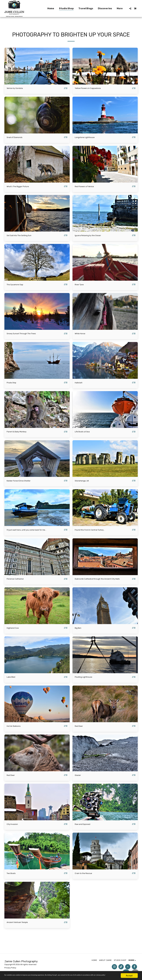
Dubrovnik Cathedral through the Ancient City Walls (103, 581)
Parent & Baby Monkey (19, 433)
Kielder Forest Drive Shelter (21, 482)
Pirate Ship (12, 384)
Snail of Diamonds (16, 137)
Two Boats (12, 876)
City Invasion (14, 827)
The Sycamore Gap (17, 285)
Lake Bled (12, 679)
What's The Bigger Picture (21, 187)
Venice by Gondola (16, 88)
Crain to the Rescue (85, 876)
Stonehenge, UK (83, 482)
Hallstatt (79, 384)
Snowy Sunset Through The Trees (25, 334)
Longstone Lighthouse (87, 137)
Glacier (78, 777)
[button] (130, 8)
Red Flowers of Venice (87, 187)
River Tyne (80, 285)
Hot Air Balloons (15, 728)
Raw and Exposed (84, 827)
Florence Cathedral (17, 581)
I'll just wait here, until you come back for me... (31, 531)
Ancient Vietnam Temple (20, 925)
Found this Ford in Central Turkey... (93, 531)
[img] (37, 66)
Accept (129, 973)
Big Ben (79, 630)
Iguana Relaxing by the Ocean (91, 236)
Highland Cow (14, 630)
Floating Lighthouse (86, 679)
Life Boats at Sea (84, 433)
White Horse (81, 334)
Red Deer (80, 728)
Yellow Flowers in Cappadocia (90, 88)
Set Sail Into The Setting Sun (22, 236)
